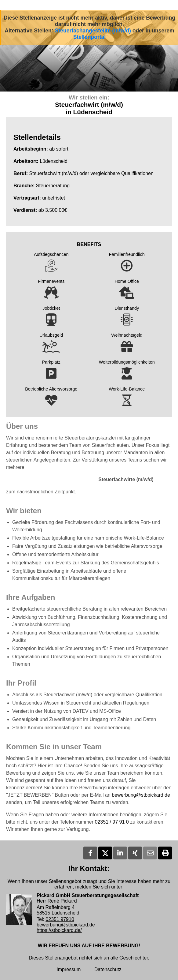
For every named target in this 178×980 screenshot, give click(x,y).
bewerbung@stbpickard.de (141, 795)
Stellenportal (90, 37)
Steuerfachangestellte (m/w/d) (93, 31)
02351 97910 (60, 919)
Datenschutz (108, 969)
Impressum (69, 969)
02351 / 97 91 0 (113, 822)
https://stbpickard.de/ (59, 930)
